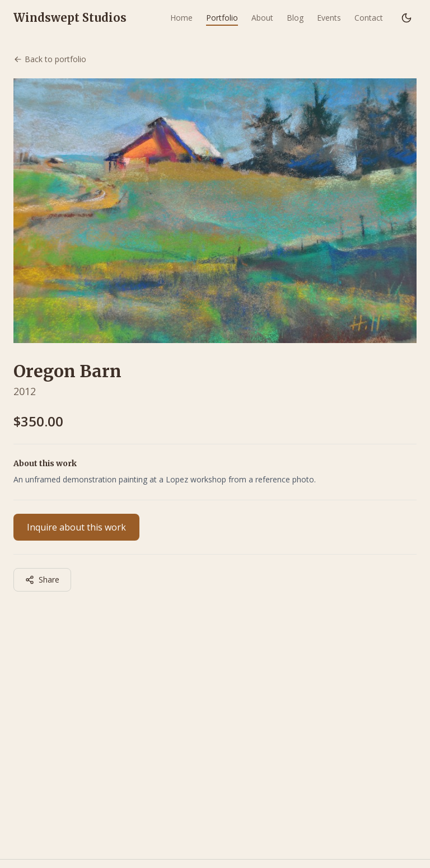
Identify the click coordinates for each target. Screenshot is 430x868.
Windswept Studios (70, 18)
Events (329, 18)
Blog (295, 18)
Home (181, 18)
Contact (369, 18)
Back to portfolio (50, 59)
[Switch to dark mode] (406, 18)
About (262, 18)
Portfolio (222, 18)
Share (42, 580)
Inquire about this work (76, 527)
